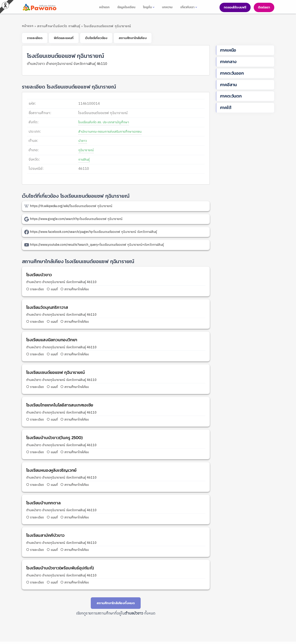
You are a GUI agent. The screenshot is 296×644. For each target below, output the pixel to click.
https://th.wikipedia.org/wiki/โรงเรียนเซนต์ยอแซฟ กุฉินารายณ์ (71, 206)
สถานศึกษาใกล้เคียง (77, 290)
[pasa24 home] (39, 7)
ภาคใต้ (226, 108)
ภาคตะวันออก (232, 73)
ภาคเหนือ (228, 50)
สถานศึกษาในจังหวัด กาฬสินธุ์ (59, 26)
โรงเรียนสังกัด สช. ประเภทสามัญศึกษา (103, 122)
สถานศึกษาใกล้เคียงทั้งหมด (116, 605)
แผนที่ (53, 290)
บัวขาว (79, 141)
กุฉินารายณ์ (83, 150)
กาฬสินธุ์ (80, 160)
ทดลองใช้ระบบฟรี (235, 7)
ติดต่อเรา (264, 7)
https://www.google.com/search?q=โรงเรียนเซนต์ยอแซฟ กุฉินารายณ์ (76, 219)
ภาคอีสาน (229, 85)
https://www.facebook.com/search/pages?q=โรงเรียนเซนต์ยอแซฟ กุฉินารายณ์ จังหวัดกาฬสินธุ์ (93, 232)
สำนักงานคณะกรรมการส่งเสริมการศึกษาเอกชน (110, 132)
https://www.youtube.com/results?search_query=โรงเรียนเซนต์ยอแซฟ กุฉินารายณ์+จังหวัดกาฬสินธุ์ (97, 245)
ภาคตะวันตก (231, 96)
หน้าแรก (28, 26)
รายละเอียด (36, 290)
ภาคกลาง (228, 62)
